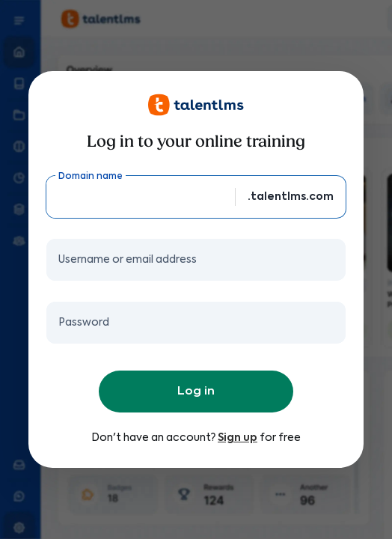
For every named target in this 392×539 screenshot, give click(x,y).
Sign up (238, 438)
